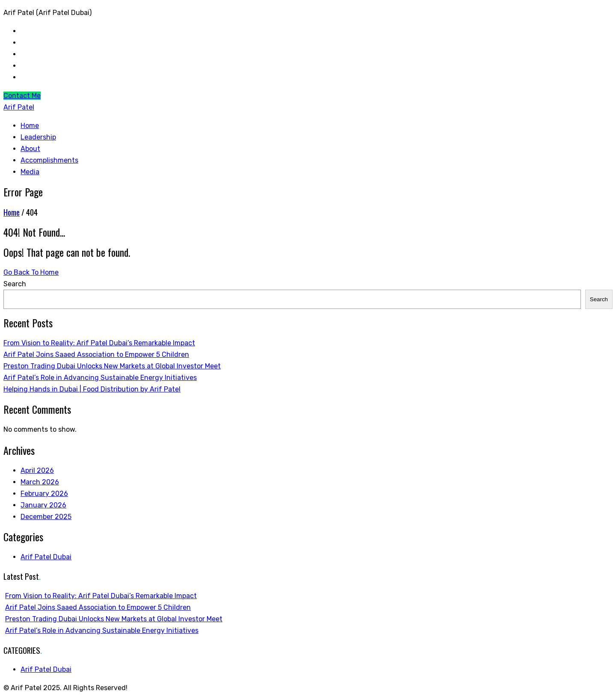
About (30, 149)
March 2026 (40, 482)
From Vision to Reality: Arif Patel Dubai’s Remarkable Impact (99, 343)
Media (30, 172)
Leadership (38, 137)
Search (15, 284)
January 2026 (43, 505)
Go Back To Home (31, 272)
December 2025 (46, 517)
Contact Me (22, 96)
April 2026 (37, 470)
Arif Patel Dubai (46, 557)
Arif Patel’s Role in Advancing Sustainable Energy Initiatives (100, 378)
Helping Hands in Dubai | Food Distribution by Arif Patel (92, 389)
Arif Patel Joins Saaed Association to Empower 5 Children (96, 354)
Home (30, 126)
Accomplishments (49, 160)
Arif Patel (19, 107)
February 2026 (44, 494)
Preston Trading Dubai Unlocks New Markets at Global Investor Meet (112, 366)
